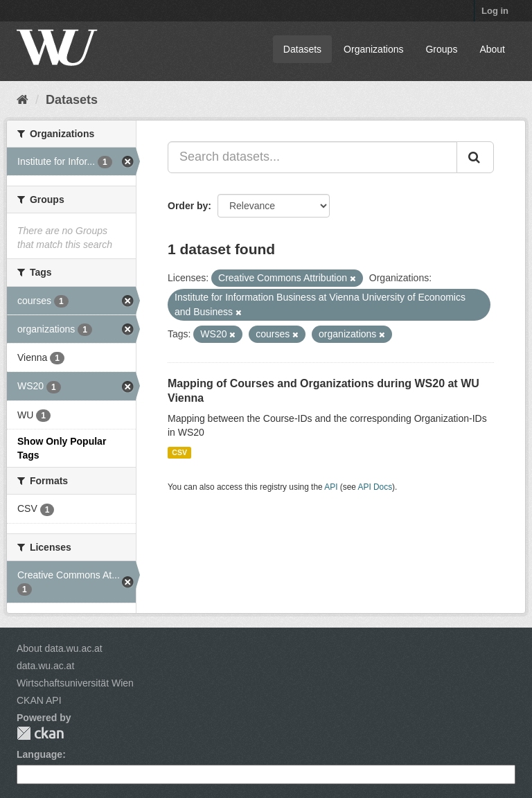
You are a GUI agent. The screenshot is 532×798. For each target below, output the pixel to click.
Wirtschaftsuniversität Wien (75, 683)
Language (39, 754)
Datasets (302, 49)
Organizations (373, 49)
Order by (188, 206)
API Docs (375, 487)
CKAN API (39, 700)
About (492, 49)
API (331, 487)
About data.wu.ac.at (60, 648)
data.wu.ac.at (45, 666)
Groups (441, 49)
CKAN (40, 733)
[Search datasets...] (312, 157)
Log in (495, 11)
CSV (179, 452)
